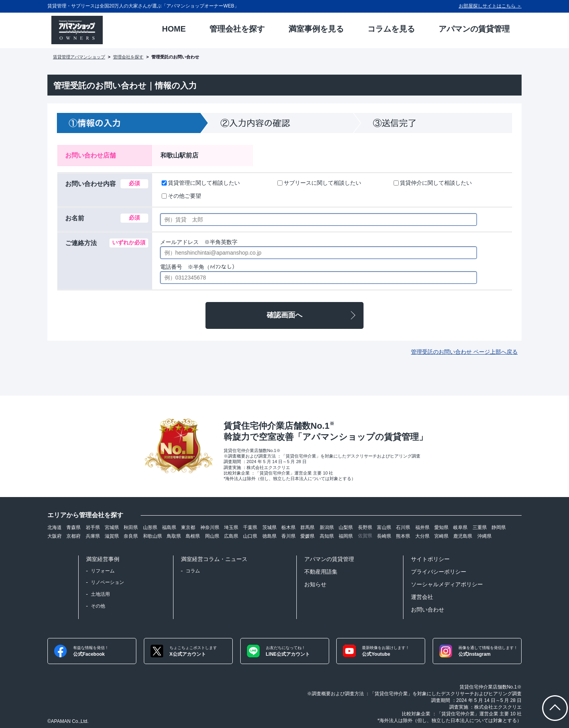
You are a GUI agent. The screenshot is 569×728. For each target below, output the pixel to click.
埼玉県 (231, 527)
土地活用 (100, 594)
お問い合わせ (428, 610)
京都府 (73, 536)
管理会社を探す (128, 57)
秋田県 (131, 527)
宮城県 (112, 527)
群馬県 (307, 527)
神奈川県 (210, 527)
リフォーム (103, 571)
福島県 (169, 527)
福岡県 (346, 536)
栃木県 (288, 527)
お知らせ (315, 584)
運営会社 (422, 597)
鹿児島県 (463, 536)
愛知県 (441, 527)
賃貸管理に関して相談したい (201, 183)
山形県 (150, 527)
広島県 (231, 536)
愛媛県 (307, 536)
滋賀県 (112, 536)
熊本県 (403, 536)
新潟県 (327, 527)
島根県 (193, 536)
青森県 (73, 527)
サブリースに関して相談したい (319, 183)
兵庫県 (93, 536)
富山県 (384, 527)
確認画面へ (284, 315)
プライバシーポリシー (439, 572)
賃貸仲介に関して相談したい (433, 183)
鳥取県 (174, 536)
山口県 (250, 536)
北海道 (55, 527)
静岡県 (499, 527)
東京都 (188, 527)
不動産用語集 (321, 572)
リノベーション (107, 582)
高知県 (327, 536)
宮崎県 (441, 536)
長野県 (365, 527)
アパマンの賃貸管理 (329, 559)
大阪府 (55, 536)
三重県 (480, 527)
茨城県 (269, 527)
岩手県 (93, 527)
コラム (193, 571)
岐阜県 (460, 527)
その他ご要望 (181, 196)
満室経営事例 (103, 559)
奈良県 (131, 536)
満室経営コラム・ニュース (214, 559)
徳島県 (269, 536)
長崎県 (384, 536)
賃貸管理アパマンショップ (79, 57)
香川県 (288, 536)
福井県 (422, 527)
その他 (98, 606)
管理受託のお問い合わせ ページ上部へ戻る (464, 352)
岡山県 (212, 536)
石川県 (403, 527)
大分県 (422, 536)
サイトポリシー (430, 559)
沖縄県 (484, 536)
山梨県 (346, 527)
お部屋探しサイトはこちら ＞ (490, 6)
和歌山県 (153, 536)
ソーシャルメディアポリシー (447, 584)
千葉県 (250, 527)
